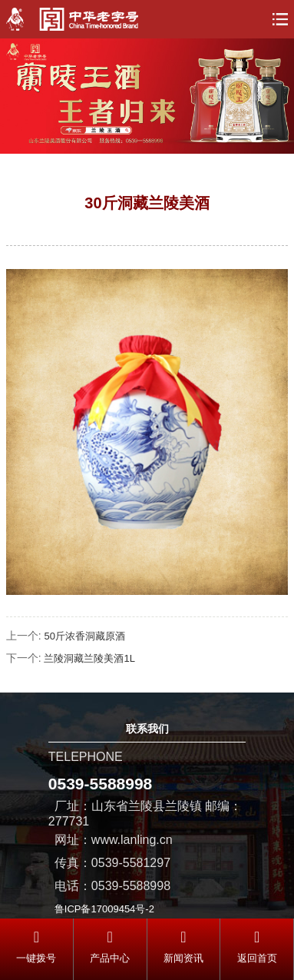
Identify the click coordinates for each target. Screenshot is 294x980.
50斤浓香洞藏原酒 (84, 636)
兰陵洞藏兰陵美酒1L (89, 658)
